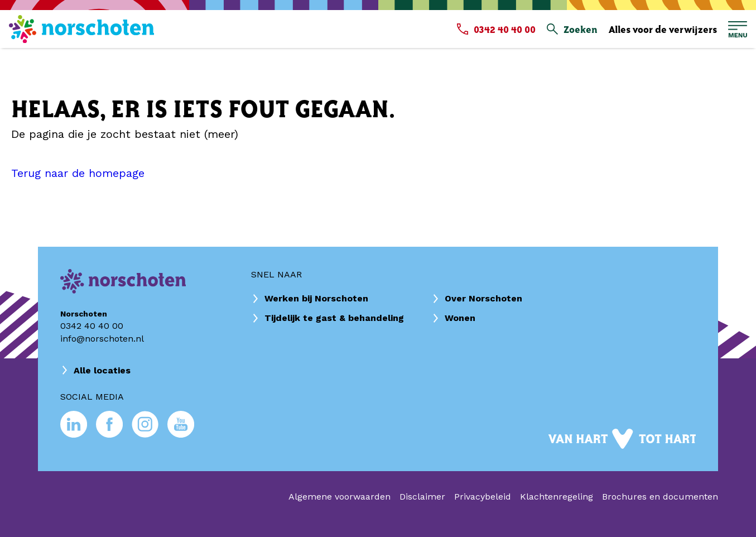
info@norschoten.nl (102, 339)
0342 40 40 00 (92, 326)
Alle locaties (102, 370)
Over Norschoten (483, 298)
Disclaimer (422, 497)
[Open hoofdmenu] (738, 29)
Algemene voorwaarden (340, 497)
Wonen (460, 318)
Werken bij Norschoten (316, 298)
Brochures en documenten (660, 497)
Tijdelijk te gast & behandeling (334, 318)
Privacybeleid (483, 497)
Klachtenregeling (557, 497)
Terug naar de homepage (78, 173)
